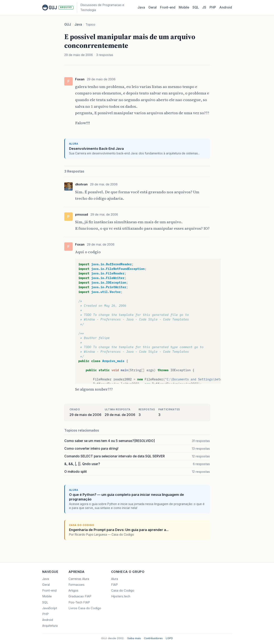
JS (204, 7)
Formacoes (76, 585)
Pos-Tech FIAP (79, 602)
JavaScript (50, 608)
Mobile (184, 7)
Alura (115, 579)
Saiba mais (134, 638)
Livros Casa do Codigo (85, 608)
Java (141, 7)
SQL (196, 7)
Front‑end (168, 7)
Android (226, 7)
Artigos (73, 591)
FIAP (114, 585)
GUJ (68, 24)
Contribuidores (153, 638)
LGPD (169, 638)
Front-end (49, 591)
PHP (213, 7)
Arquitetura (50, 626)
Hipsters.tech (121, 596)
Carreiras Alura (79, 579)
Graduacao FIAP (80, 596)
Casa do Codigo (123, 591)
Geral (152, 7)
